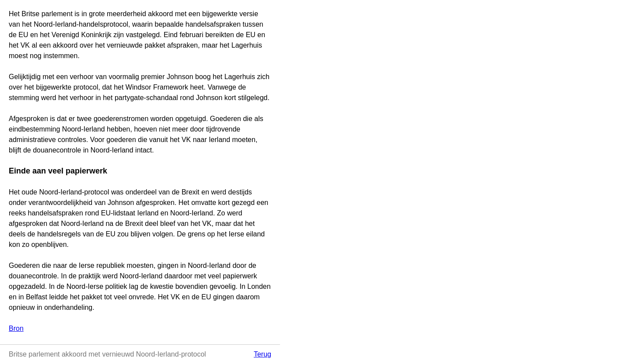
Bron (16, 328)
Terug (262, 354)
